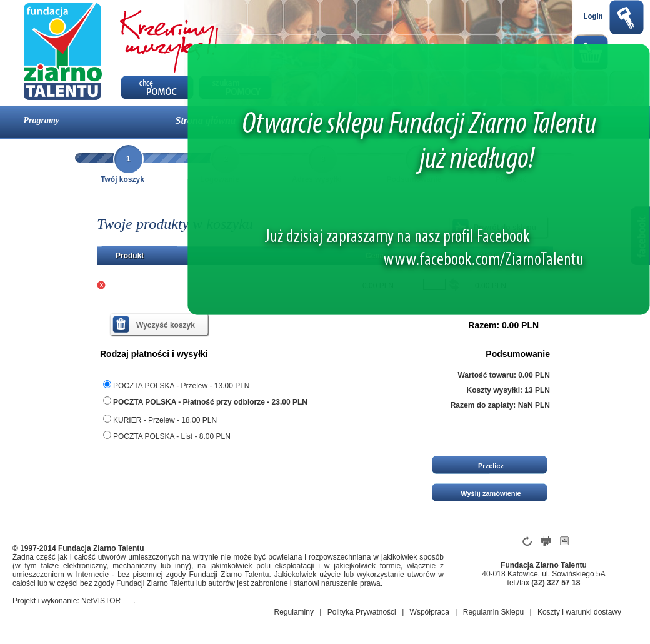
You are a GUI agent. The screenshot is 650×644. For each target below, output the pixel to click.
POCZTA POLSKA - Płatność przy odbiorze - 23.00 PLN (205, 401)
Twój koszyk (122, 179)
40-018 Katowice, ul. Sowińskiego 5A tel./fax (543, 578)
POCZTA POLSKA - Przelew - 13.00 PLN (177, 385)
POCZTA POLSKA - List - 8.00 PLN (167, 436)
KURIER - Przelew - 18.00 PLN (160, 420)
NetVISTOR (101, 601)
